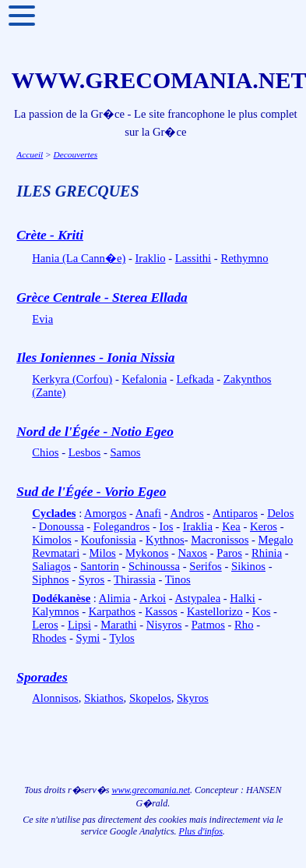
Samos (125, 452)
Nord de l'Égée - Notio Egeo (95, 432)
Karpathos (112, 611)
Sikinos (248, 566)
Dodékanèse (61, 598)
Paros (229, 553)
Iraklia (198, 526)
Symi (88, 638)
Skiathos (104, 698)
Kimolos (52, 540)
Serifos (206, 566)
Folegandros (121, 526)
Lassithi (193, 258)
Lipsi (79, 625)
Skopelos (150, 698)
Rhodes (49, 638)
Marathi (118, 625)
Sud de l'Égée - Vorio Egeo (91, 492)
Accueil (30, 154)
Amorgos (105, 513)
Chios (45, 452)
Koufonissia (109, 540)
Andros (187, 513)
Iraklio (150, 258)
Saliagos (51, 566)
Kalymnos (55, 611)
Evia (42, 319)
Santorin (100, 566)
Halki (243, 598)
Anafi (148, 513)
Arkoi (153, 598)
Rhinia (267, 553)
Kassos (161, 611)
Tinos (178, 579)
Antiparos (235, 513)
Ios (167, 526)
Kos (262, 611)
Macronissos (220, 540)
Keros (264, 526)
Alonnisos (55, 698)
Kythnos (165, 540)
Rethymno (244, 258)
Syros (91, 579)
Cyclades (54, 513)
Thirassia (135, 579)
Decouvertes (76, 154)
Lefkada (195, 379)
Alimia (115, 598)
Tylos (121, 638)
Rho (244, 625)
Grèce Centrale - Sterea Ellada (102, 298)
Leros (45, 625)
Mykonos (147, 553)
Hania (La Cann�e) (79, 258)
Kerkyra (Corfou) (72, 379)
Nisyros (164, 625)
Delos (280, 513)
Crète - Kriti (50, 235)
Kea (231, 526)
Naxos (193, 553)
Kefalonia (144, 379)
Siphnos (50, 579)
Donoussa (62, 526)
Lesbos (85, 452)
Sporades (42, 677)
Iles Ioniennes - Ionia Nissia (95, 358)
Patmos (208, 625)
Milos (103, 553)
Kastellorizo (215, 611)
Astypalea (198, 598)
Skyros (193, 698)
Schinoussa (154, 566)
